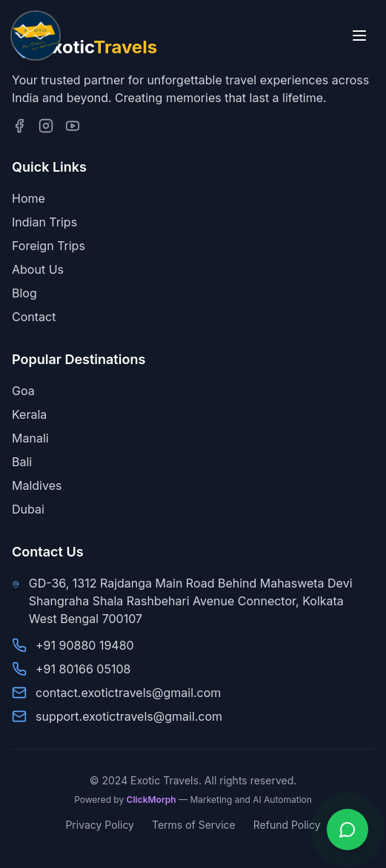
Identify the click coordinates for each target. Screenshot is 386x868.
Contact (34, 317)
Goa (23, 391)
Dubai (28, 509)
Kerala (29, 414)
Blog (24, 293)
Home (29, 198)
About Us (38, 269)
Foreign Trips (49, 246)
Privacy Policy (100, 825)
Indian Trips (44, 222)
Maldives (37, 485)
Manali (30, 438)
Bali (22, 462)
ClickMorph (152, 800)
